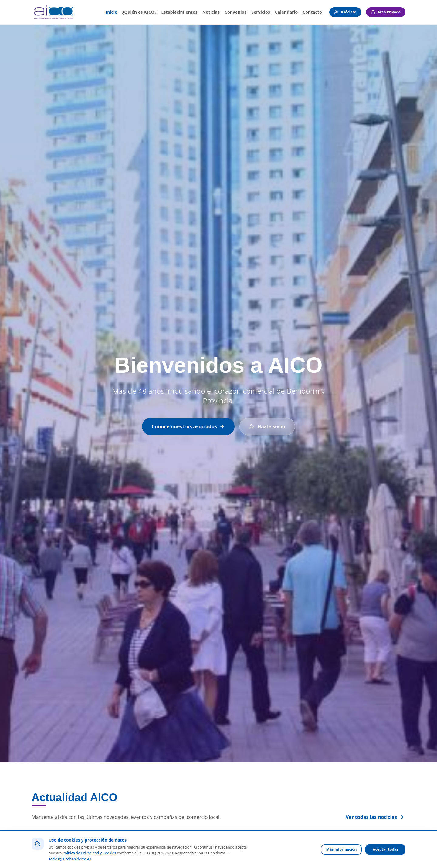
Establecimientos (179, 12)
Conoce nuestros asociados (188, 426)
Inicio (112, 12)
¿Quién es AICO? (139, 12)
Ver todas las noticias (376, 817)
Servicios (261, 12)
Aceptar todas (385, 849)
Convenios (235, 12)
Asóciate (345, 12)
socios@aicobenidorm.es (70, 859)
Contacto (312, 12)
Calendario (286, 12)
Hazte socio (267, 426)
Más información (342, 849)
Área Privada (386, 12)
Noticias (211, 12)
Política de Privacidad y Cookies (89, 853)
